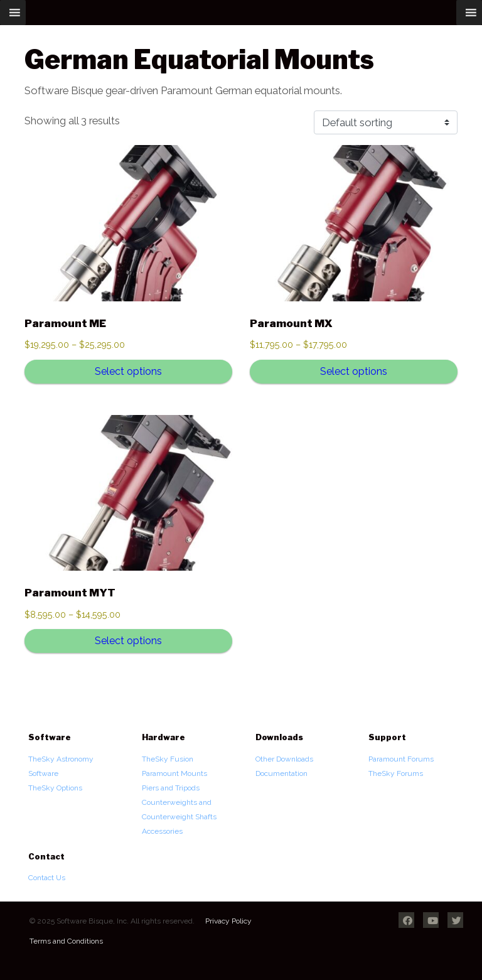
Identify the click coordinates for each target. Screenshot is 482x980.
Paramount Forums (401, 759)
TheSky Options (55, 788)
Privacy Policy (228, 921)
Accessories (162, 831)
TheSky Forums (396, 773)
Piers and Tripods (171, 788)
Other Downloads (284, 759)
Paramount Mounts (174, 773)
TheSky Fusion (168, 759)
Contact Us (47, 878)
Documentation (281, 773)
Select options (128, 371)
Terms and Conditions (66, 941)
